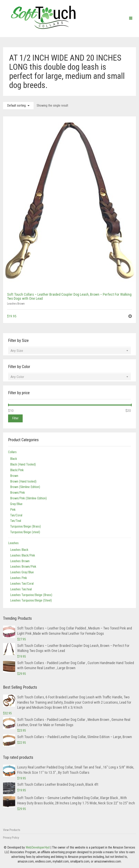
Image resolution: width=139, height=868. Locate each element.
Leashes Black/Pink (23, 555)
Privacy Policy (11, 838)
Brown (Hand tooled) (23, 481)
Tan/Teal (16, 521)
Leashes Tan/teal (21, 589)
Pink (13, 510)
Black (14, 459)
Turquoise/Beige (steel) (25, 532)
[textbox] (69, 351)
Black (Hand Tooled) (23, 464)
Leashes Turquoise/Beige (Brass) (31, 595)
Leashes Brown (16, 304)
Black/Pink (17, 470)
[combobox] (69, 351)
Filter (15, 418)
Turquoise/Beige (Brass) (25, 526)
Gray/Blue (16, 504)
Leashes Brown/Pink (23, 567)
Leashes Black (19, 550)
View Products (12, 830)
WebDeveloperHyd (38, 847)
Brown (14, 476)
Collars (12, 452)
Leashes (13, 543)
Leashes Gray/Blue (22, 572)
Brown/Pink (18, 493)
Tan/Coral (16, 515)
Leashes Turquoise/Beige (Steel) (31, 600)
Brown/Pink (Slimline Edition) (28, 498)
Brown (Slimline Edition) (25, 487)
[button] (130, 317)
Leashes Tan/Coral (22, 584)
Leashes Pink (19, 578)
